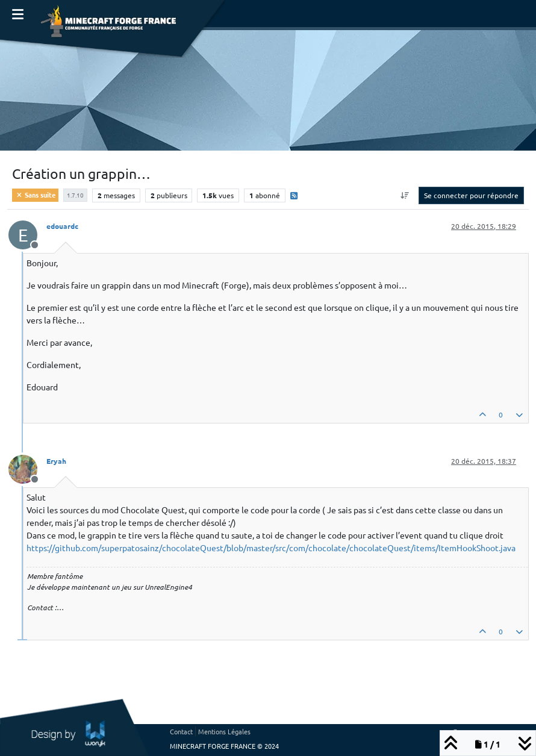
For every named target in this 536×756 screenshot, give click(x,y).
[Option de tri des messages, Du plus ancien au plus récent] (405, 195)
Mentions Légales (224, 731)
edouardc (62, 226)
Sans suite (35, 195)
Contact (181, 731)
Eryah (56, 461)
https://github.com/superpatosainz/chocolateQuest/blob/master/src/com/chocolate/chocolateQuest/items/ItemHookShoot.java (271, 548)
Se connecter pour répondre (471, 195)
